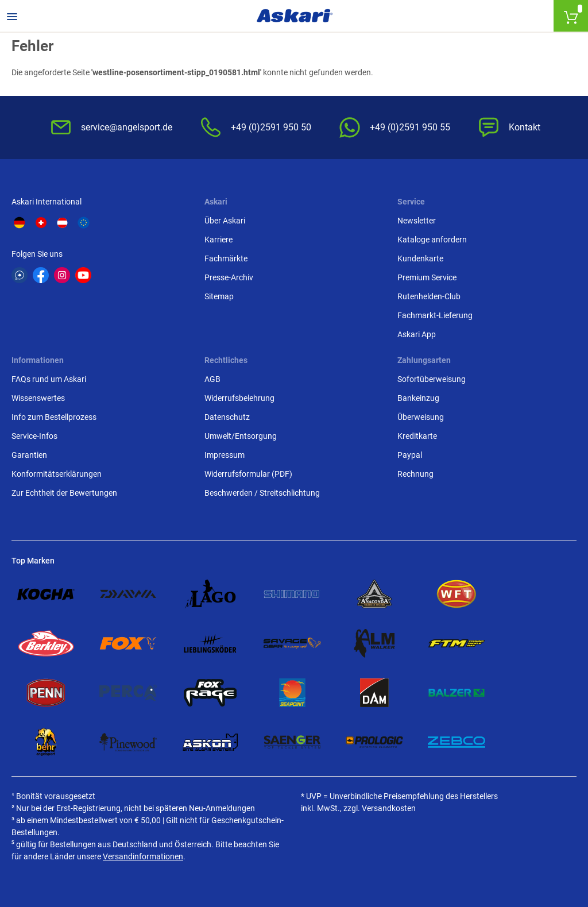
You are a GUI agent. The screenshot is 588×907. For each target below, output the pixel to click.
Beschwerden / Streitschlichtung (262, 493)
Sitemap (219, 296)
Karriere (218, 240)
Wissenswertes (38, 398)
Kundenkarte (420, 258)
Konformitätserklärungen (57, 474)
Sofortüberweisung (432, 379)
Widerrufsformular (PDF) (248, 474)
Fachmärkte (226, 258)
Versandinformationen (143, 856)
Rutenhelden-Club (429, 296)
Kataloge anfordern (432, 240)
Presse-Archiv (229, 277)
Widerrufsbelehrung (239, 398)
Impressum (225, 455)
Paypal (410, 455)
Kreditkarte (417, 436)
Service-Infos (34, 436)
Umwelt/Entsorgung (241, 436)
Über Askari (225, 221)
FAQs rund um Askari (49, 379)
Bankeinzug (418, 398)
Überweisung (421, 417)
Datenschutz (227, 417)
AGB (212, 379)
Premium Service (427, 277)
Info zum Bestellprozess (54, 417)
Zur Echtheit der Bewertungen (64, 493)
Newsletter (417, 221)
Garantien (29, 455)
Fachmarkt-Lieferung (435, 315)
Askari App (417, 334)
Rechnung (415, 474)
